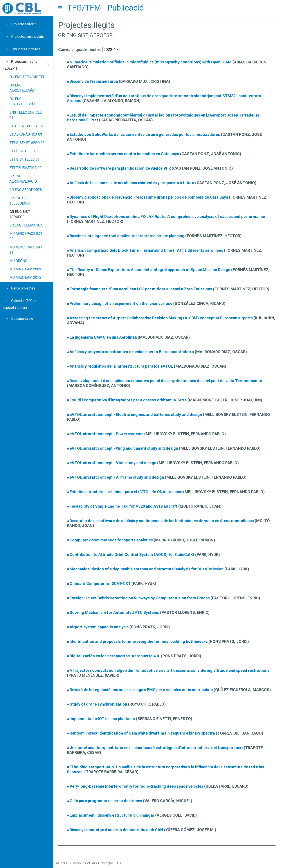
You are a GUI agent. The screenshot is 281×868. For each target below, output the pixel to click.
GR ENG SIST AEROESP (20, 214)
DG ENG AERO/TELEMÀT (22, 88)
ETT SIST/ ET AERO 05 (27, 143)
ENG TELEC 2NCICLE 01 (26, 115)
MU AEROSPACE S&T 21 (26, 250)
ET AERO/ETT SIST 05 (27, 126)
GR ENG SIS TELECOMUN (20, 201)
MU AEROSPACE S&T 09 (26, 236)
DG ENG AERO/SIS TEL (27, 77)
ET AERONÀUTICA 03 (26, 134)
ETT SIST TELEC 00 (24, 151)
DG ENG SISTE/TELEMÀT (22, 102)
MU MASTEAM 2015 (25, 278)
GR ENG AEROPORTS (26, 190)
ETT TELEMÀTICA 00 (25, 168)
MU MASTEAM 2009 (25, 269)
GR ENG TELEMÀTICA (26, 225)
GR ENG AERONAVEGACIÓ (23, 179)
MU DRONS (18, 261)
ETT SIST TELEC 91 (24, 159)
